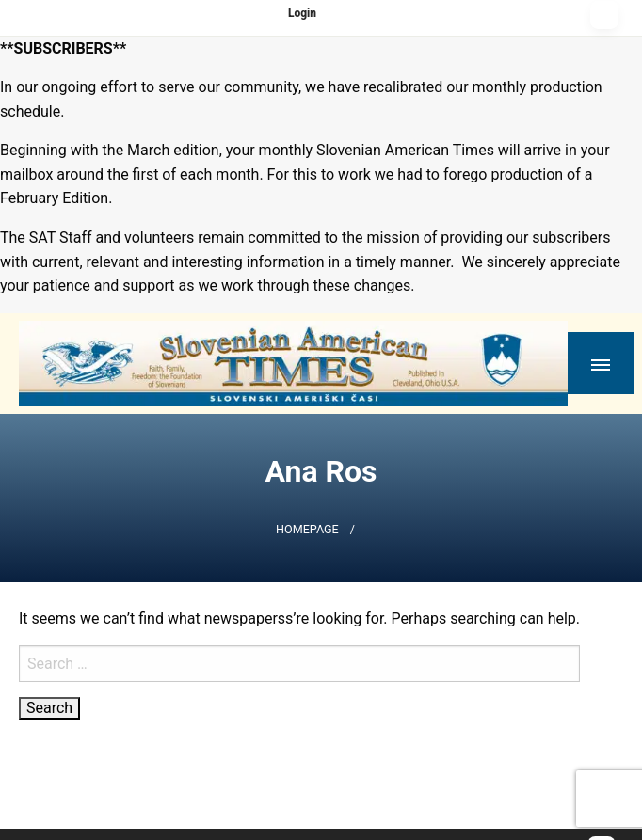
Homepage (307, 529)
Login (302, 13)
